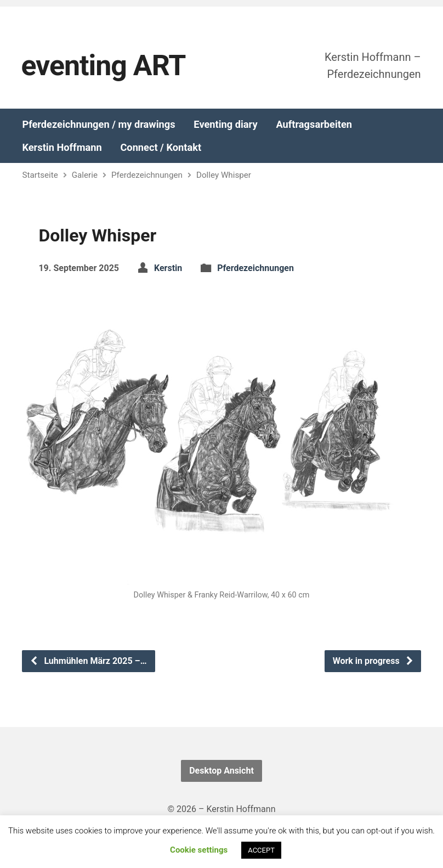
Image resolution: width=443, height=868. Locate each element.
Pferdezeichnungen (147, 175)
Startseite (40, 175)
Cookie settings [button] (199, 850)
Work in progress (373, 661)
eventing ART (103, 66)
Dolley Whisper (224, 175)
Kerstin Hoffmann (62, 148)
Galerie (85, 175)
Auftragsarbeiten (314, 125)
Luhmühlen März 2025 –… (88, 661)
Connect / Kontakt (161, 148)
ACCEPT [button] (261, 850)
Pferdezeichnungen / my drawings (98, 125)
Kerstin (168, 268)
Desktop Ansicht (222, 771)
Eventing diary (225, 125)
